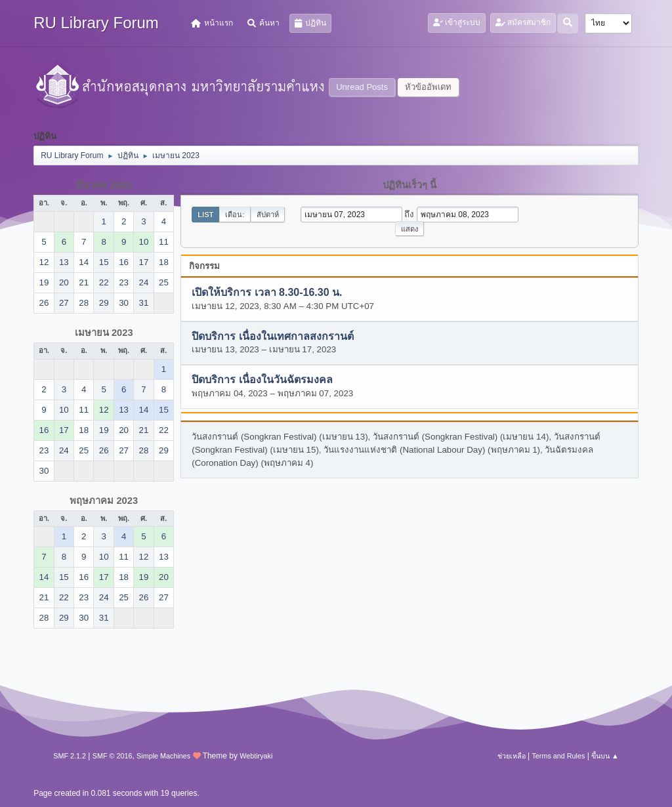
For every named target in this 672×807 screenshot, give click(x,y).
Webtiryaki (256, 756)
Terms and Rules (558, 756)
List (205, 215)
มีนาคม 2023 (104, 185)
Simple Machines (163, 756)
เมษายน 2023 (104, 333)
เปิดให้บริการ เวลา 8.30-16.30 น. (267, 293)
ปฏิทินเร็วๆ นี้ (409, 185)
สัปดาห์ (268, 215)
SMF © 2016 (113, 756)
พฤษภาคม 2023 (104, 501)
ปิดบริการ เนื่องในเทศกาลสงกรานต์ (272, 336)
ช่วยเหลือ (512, 756)
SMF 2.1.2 (70, 756)
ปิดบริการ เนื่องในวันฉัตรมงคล (262, 380)
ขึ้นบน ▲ (605, 756)
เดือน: (235, 215)
